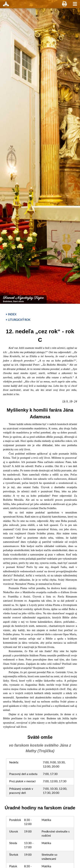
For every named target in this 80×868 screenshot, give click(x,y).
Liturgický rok (18, 320)
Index (11, 314)
